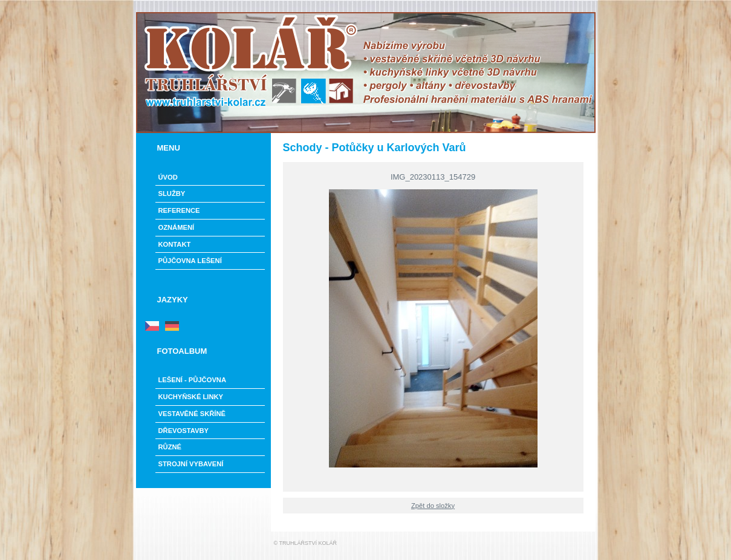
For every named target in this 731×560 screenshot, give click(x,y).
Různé (170, 447)
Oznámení (177, 227)
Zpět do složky (433, 506)
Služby (172, 194)
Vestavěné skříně (192, 414)
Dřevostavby (184, 431)
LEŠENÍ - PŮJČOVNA (193, 380)
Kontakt (175, 244)
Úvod (168, 177)
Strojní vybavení (191, 464)
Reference (179, 210)
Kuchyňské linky (191, 397)
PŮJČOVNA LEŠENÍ (190, 261)
